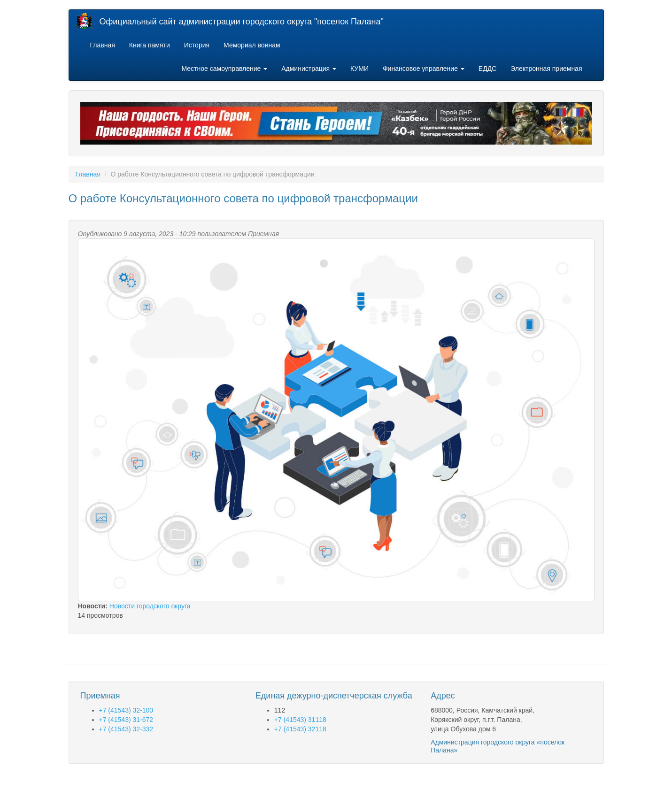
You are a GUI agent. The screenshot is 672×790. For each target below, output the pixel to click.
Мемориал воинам (252, 45)
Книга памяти (150, 45)
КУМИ (359, 69)
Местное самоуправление (225, 69)
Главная (103, 45)
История (197, 45)
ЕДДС (487, 69)
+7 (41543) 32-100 (126, 710)
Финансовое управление (424, 69)
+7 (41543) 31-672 (126, 720)
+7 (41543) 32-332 (126, 729)
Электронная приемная (546, 69)
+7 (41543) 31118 (300, 720)
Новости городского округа (150, 606)
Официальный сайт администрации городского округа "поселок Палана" (242, 22)
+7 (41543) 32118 (300, 729)
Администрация (309, 69)
